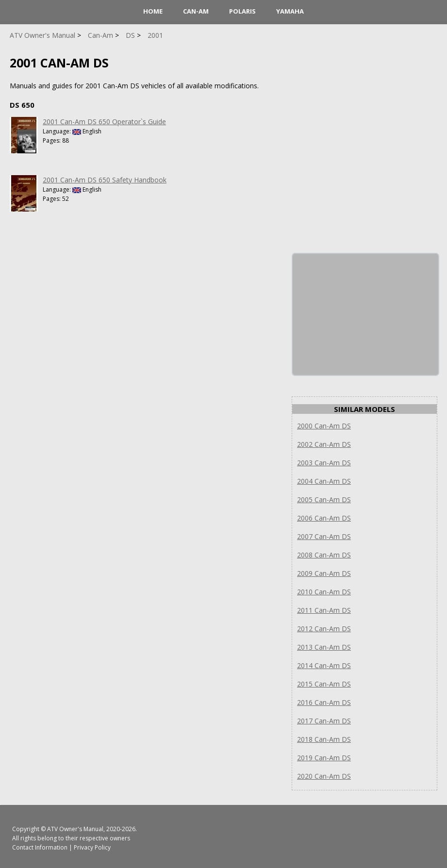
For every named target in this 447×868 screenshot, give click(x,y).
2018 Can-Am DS (324, 739)
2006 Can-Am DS (324, 518)
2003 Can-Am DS (324, 463)
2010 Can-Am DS (324, 592)
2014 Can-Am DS (324, 665)
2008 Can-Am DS (324, 555)
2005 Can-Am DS (324, 500)
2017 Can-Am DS (324, 721)
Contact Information (40, 847)
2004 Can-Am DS (324, 481)
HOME (153, 11)
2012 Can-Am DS (324, 629)
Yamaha (290, 11)
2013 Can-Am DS (324, 647)
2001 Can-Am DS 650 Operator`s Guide (104, 122)
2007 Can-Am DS (324, 536)
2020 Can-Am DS (324, 776)
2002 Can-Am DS (324, 444)
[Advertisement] (365, 314)
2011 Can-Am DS (324, 610)
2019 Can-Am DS (324, 758)
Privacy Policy (92, 847)
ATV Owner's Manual (75, 829)
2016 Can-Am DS (324, 702)
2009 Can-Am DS (324, 573)
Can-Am (196, 11)
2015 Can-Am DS (324, 684)
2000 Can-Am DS (324, 426)
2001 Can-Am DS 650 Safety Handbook (105, 180)
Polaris (242, 11)
